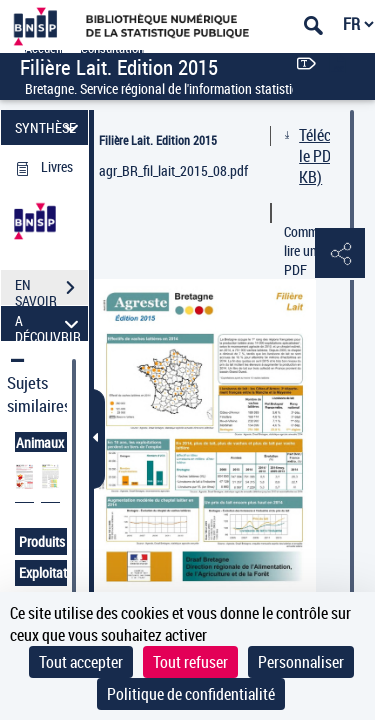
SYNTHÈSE (49, 127)
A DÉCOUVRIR (49, 323)
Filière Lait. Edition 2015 (158, 140)
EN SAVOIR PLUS (51, 290)
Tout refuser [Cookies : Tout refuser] (190, 662)
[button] (340, 254)
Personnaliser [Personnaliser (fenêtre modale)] (301, 662)
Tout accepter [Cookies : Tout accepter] (81, 662)
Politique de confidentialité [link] (191, 694)
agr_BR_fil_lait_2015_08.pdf (173, 170)
